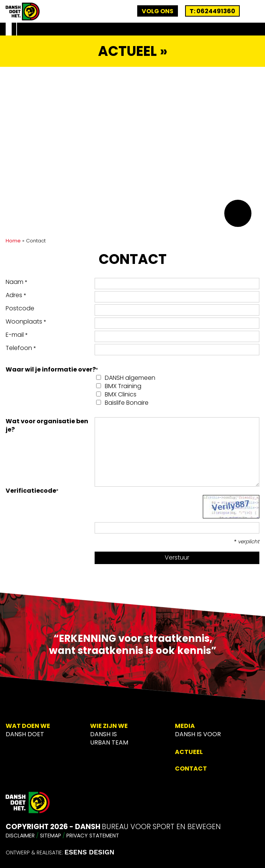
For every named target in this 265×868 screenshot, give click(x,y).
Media (185, 726)
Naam (16, 282)
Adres (16, 295)
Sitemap (51, 836)
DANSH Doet (25, 734)
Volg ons (158, 11)
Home (13, 241)
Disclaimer (20, 836)
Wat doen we (28, 726)
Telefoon (21, 348)
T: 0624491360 (212, 11)
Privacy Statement (93, 836)
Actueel (189, 752)
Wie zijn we (109, 726)
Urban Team (109, 742)
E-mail (17, 335)
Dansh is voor (198, 734)
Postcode (20, 308)
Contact (191, 769)
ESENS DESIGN (90, 852)
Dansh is (103, 734)
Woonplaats (26, 322)
